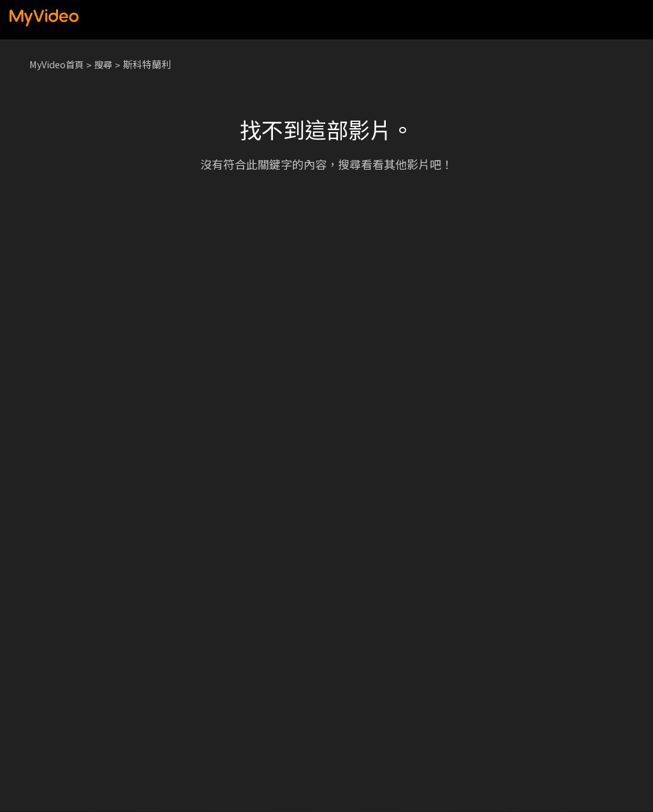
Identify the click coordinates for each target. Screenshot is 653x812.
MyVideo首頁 (58, 64)
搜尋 (108, 64)
